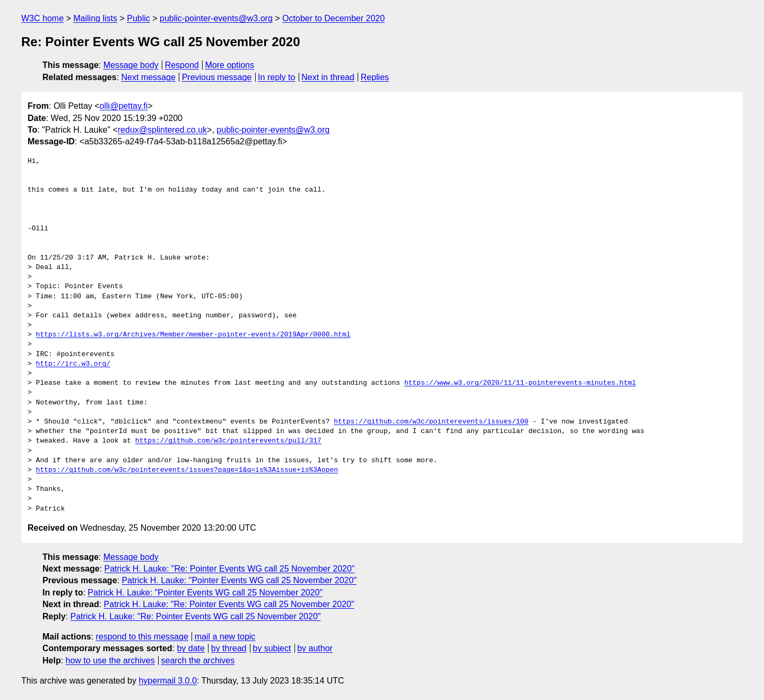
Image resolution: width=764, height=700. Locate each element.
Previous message (217, 77)
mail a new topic (225, 637)
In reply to (276, 77)
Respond (182, 65)
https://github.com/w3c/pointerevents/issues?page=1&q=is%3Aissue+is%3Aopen (187, 470)
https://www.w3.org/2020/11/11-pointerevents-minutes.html (520, 383)
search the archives (198, 660)
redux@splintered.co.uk (162, 130)
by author (315, 648)
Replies (375, 77)
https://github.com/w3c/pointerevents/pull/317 (228, 441)
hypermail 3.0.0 (167, 681)
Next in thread (328, 77)
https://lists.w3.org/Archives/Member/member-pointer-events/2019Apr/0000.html (193, 335)
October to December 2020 (333, 18)
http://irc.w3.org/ (73, 364)
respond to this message (142, 637)
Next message (149, 77)
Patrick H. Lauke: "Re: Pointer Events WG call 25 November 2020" (230, 569)
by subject (272, 648)
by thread (229, 648)
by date (190, 648)
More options (230, 65)
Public (138, 18)
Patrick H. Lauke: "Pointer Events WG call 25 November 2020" (239, 580)
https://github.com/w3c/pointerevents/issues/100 (431, 422)
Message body (131, 65)
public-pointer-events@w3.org (216, 18)
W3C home (42, 18)
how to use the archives (110, 660)
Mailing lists (95, 18)
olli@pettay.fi (124, 106)
